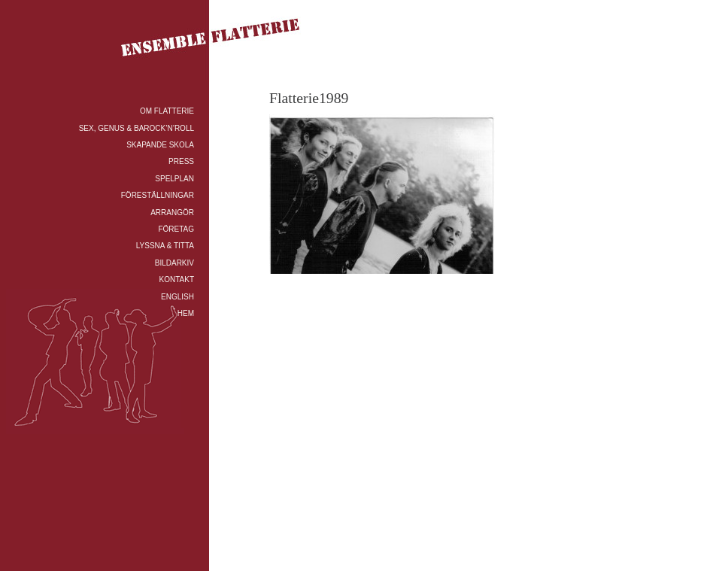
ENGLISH (177, 297)
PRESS (181, 161)
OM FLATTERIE (167, 111)
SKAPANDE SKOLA (160, 145)
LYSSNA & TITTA (165, 246)
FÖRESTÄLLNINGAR (158, 195)
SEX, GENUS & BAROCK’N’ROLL (136, 128)
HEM (186, 313)
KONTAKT (177, 279)
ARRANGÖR (172, 213)
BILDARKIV (174, 263)
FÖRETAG (176, 229)
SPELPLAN (174, 179)
